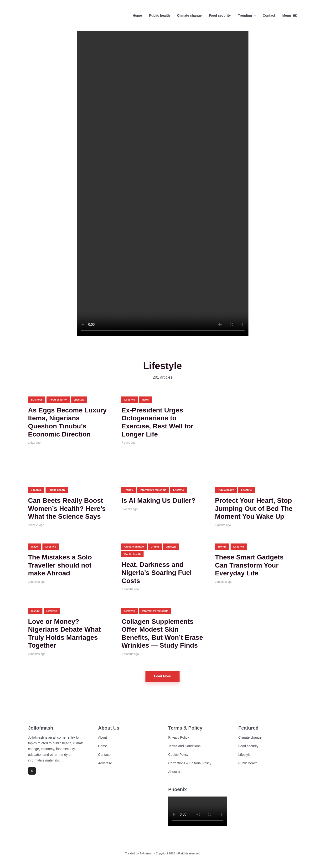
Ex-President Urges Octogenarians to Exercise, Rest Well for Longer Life (157, 422)
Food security (220, 15)
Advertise (105, 763)
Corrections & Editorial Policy (190, 763)
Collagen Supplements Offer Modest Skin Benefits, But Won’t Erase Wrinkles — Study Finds (162, 634)
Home (137, 15)
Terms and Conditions (184, 746)
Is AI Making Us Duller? (158, 500)
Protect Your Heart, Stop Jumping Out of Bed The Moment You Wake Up (254, 508)
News (145, 400)
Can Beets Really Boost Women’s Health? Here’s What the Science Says (67, 508)
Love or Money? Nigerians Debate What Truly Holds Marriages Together (64, 634)
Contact (269, 15)
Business (37, 400)
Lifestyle (79, 400)
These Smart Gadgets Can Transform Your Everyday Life (249, 565)
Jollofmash (146, 853)
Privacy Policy (179, 737)
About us (175, 772)
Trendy (129, 490)
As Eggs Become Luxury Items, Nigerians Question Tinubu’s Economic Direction (67, 422)
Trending (245, 15)
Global (155, 547)
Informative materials (153, 490)
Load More (162, 676)
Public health (159, 15)
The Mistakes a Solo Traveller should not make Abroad (60, 565)
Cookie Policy (178, 755)
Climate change (189, 15)
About (103, 737)
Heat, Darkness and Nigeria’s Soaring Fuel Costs (157, 573)
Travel (35, 547)
